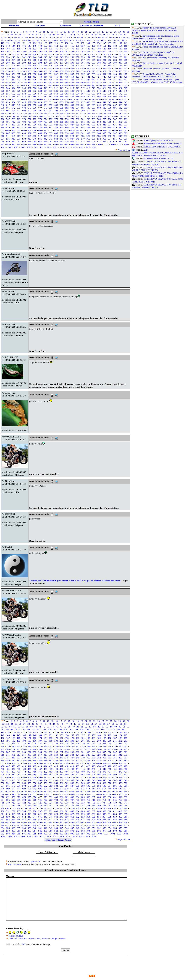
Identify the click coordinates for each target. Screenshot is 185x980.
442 (67, 80)
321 (61, 66)
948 (78, 139)
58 (113, 35)
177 (62, 49)
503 (8, 88)
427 (115, 77)
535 (51, 91)
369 (62, 71)
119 (8, 43)
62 (2, 37)
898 (67, 133)
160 (99, 46)
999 (94, 144)
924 (77, 136)
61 (125, 35)
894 (46, 133)
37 (24, 35)
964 (35, 142)
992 (56, 144)
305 (104, 63)
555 (29, 94)
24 (98, 32)
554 (24, 94)
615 (93, 99)
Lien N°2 (23, 939)
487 (51, 85)
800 (56, 122)
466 (67, 82)
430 (3, 80)
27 (111, 32)
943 (51, 139)
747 (29, 116)
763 (115, 116)
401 (104, 74)
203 (72, 51)
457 (19, 82)
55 (100, 35)
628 (35, 102)
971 (72, 142)
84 (95, 37)
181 (83, 49)
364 (35, 71)
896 (56, 133)
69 (31, 37)
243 (29, 57)
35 (16, 35)
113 (103, 40)
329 (104, 66)
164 (120, 46)
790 (3, 122)
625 (19, 102)
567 (94, 94)
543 (94, 91)
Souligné (54, 939)
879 (94, 130)
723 (29, 113)
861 (126, 127)
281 (104, 60)
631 (51, 102)
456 (13, 82)
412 (35, 77)
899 (72, 133)
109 (82, 40)
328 (99, 66)
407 (8, 77)
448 (99, 80)
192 (13, 51)
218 (24, 54)
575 (8, 97)
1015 (68, 147)
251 (72, 57)
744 (13, 116)
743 (8, 116)
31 (128, 32)
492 (78, 85)
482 (24, 85)
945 (62, 139)
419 (72, 77)
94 (7, 40)
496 (99, 85)
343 (51, 68)
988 (35, 144)
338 (24, 68)
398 (88, 74)
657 (62, 105)
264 (13, 60)
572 (120, 94)
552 (13, 94)
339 (29, 68)
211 (115, 51)
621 (126, 99)
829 (83, 125)
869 (40, 130)
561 (62, 94)
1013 (55, 147)
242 (24, 57)
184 (99, 49)
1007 (16, 147)
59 (117, 35)
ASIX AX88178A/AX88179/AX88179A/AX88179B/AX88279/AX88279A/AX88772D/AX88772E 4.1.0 (157, 153)
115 (113, 40)
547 (115, 91)
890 (24, 133)
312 (13, 66)
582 (46, 97)
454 (3, 82)
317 (40, 66)
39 (33, 35)
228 (78, 54)
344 (56, 68)
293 (40, 63)
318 (45, 66)
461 (40, 82)
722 (24, 113)
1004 (126, 144)
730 (67, 113)
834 (110, 125)
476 (120, 82)
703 (51, 111)
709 (83, 111)
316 (35, 66)
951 (94, 139)
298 (67, 63)
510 (46, 88)
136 (99, 43)
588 (78, 97)
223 (51, 54)
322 (67, 66)
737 (104, 113)
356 (120, 68)
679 (51, 108)
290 (24, 63)
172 (35, 49)
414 (45, 77)
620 (120, 99)
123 (29, 43)
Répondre (14, 26)
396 (78, 74)
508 (35, 88)
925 (83, 136)
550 (3, 94)
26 (107, 32)
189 (126, 49)
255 (94, 57)
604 (35, 99)
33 (7, 35)
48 (71, 35)
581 (40, 97)
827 (72, 125)
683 (72, 108)
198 (46, 51)
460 (35, 82)
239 (8, 57)
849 (62, 127)
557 (40, 94)
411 (29, 77)
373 (83, 71)
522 (110, 88)
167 (8, 49)
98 (24, 40)
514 (67, 88)
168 (13, 49)
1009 (29, 147)
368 (56, 71)
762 (110, 116)
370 (67, 71)
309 (126, 63)
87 (107, 37)
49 (75, 35)
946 (67, 139)
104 (55, 40)
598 (3, 99)
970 (67, 142)
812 (120, 122)
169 (19, 49)
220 (35, 54)
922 (67, 136)
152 (56, 46)
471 (94, 82)
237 (126, 54)
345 (62, 68)
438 (46, 80)
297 (62, 63)
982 (3, 144)
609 (62, 99)
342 (46, 68)
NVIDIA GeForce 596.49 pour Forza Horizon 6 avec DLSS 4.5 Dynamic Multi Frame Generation (157, 43)
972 (78, 142)
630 (46, 102)
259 (115, 57)
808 (99, 122)
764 (120, 116)
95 (12, 40)
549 (126, 91)
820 (35, 125)
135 (93, 43)
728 (56, 113)
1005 (3, 147)
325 (83, 66)
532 (35, 91)
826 (67, 125)
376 (99, 71)
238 (3, 57)
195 (29, 51)
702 (46, 111)
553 (19, 94)
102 (44, 40)
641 (104, 102)
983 (8, 144)
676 (35, 108)
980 (120, 142)
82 (86, 37)
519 (93, 88)
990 (46, 144)
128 (56, 43)
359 (8, 71)
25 (103, 32)
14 (57, 32)
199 (51, 51)
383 (8, 74)
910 (3, 136)
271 (51, 60)
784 (99, 119)
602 (24, 99)
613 (83, 99)
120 (13, 43)
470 (88, 82)
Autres (96, 22)
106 (66, 40)
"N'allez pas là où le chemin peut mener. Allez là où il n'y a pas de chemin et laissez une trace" (75, 581)
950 (88, 139)
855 (94, 127)
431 (8, 80)
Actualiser (40, 26)
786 (110, 119)
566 (88, 94)
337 (19, 68)
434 (24, 80)
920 (56, 136)
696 (13, 111)
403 (115, 74)
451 (115, 80)
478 (3, 85)
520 (99, 88)
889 (19, 133)
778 (67, 119)
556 (35, 94)
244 (35, 57)
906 (110, 133)
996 (78, 144)
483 (29, 85)
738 (110, 113)
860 (120, 127)
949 (83, 139)
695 (8, 111)
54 (96, 35)
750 (46, 116)
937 (19, 139)
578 (24, 97)
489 (62, 85)
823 (51, 125)
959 (8, 142)
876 (78, 130)
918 (45, 136)
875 (72, 130)
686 (88, 108)
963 (29, 142)
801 (62, 122)
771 (29, 119)
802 (67, 122)
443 (72, 80)
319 (51, 66)
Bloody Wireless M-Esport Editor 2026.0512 (163, 144)
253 (83, 57)
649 (19, 105)
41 (41, 35)
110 (87, 40)
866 (24, 130)
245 (40, 57)
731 (72, 113)
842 (24, 127)
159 (94, 46)
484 (35, 85)
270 (46, 60)
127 (51, 43)
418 (67, 77)
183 (94, 49)
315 (29, 66)
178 (67, 49)
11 (44, 32)
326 (88, 66)
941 (40, 139)
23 (94, 32)
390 (46, 74)
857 (104, 127)
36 (20, 35)
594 (110, 97)
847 (51, 127)
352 (99, 68)
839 (8, 127)
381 (126, 71)
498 (110, 85)
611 (72, 99)
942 (46, 139)
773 (40, 119)
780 (78, 119)
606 (46, 99)
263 (8, 60)
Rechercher (66, 26)
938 (24, 139)
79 (73, 37)
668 (120, 105)
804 (78, 122)
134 (88, 43)
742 (3, 116)
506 (24, 88)
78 (69, 37)
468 (78, 82)
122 (24, 43)
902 (88, 133)
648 (13, 105)
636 (78, 102)
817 (19, 125)
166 (3, 49)
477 (126, 82)
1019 (94, 147)
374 (88, 71)
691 (115, 108)
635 (72, 102)
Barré (63, 939)
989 (40, 144)
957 (126, 139)
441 (62, 80)
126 (45, 43)
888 (13, 133)
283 (115, 60)
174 (46, 49)
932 (120, 136)
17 (69, 32)
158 (88, 46)
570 (110, 94)
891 (29, 133)
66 (19, 37)
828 (78, 125)
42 (45, 35)
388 (35, 74)
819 (29, 125)
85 (99, 37)
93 (3, 40)
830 (88, 125)
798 (46, 122)
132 (77, 43)
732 (78, 113)
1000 (99, 144)
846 (46, 127)
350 (88, 68)
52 (87, 35)
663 (94, 105)
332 (120, 66)
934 (3, 139)
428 (120, 77)
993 (62, 144)
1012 (48, 147)
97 (20, 40)
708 (78, 111)
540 (78, 91)
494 (88, 85)
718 (3, 113)
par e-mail (36, 861)
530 (24, 91)
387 (29, 74)
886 (3, 133)
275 (72, 60)
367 (51, 71)
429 (126, 77)
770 (24, 119)
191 (8, 51)
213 (126, 51)
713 (104, 111)
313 (19, 66)
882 (110, 130)
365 (40, 71)
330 (110, 66)
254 (88, 57)
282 (110, 60)
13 (52, 32)
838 (3, 127)
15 (61, 32)
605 (40, 99)
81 (82, 37)
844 (35, 127)
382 (3, 74)
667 (115, 105)
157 (83, 46)
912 (13, 136)
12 (48, 32)
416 (56, 77)
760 (99, 116)
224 (56, 54)
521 (104, 88)
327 (93, 66)
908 (120, 133)
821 (40, 125)
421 (83, 77)
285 (126, 60)
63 (6, 37)
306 (110, 63)
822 (46, 125)
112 (97, 40)
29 (120, 32)
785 (104, 119)
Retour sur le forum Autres (58, 840)
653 (40, 105)
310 (3, 66)
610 (67, 99)
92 (128, 37)
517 (83, 88)
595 (115, 97)
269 (40, 60)
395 (72, 74)
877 (83, 130)
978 (110, 142)
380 (120, 71)
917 (40, 136)
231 (94, 54)
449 (104, 80)
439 (51, 80)
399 (94, 74)
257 (104, 57)
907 (115, 133)
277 (83, 60)
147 (29, 46)
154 (67, 46)
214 (3, 54)
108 (76, 40)
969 (62, 142)
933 (126, 136)
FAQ (117, 26)
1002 (113, 144)
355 (115, 68)
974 (88, 142)
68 (27, 37)
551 (8, 94)
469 (83, 82)
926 (88, 136)
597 (126, 97)
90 (120, 37)
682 (67, 108)
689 (104, 108)
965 (40, 142)
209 (104, 51)
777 (62, 119)
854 (88, 127)
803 (72, 122)
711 (94, 111)
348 (78, 68)
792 (13, 122)
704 (56, 111)
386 (24, 74)
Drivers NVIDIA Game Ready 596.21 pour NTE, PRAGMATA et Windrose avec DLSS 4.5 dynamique (157, 81)
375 (94, 71)
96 (16, 40)
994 (67, 144)
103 (50, 40)
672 (13, 108)
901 (83, 133)
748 (35, 116)
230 (88, 54)
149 (40, 46)
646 (3, 105)
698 (24, 111)
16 (65, 32)
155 (72, 46)
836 (120, 125)
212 (120, 51)
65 (15, 37)
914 (24, 136)
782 (88, 119)
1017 (81, 147)
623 (8, 102)
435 (29, 80)
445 (83, 80)
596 (120, 97)
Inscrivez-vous (15, 864)
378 (110, 71)
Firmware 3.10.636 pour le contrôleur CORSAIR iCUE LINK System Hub (153, 54)
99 (29, 40)
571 (115, 94)
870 (46, 130)
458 (24, 82)
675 (29, 108)
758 (88, 116)
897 (62, 133)
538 (67, 91)
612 (77, 99)
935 (8, 139)
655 (51, 105)
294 (46, 63)
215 (8, 54)
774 (46, 119)
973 (83, 142)
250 (67, 57)
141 (126, 43)
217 (19, 54)
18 (73, 32)
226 (67, 54)
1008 (23, 147)
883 (115, 130)
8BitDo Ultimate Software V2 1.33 (158, 158)
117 (124, 40)
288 (13, 63)
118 (3, 43)
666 (110, 105)
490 (67, 85)
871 (51, 130)
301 (83, 63)
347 (72, 68)
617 (104, 99)
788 (120, 119)
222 (46, 54)
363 (29, 71)
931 (115, 136)
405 (126, 74)
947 (72, 139)
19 (78, 32)
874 (67, 130)
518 (88, 88)
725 (40, 113)
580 (35, 97)
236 (120, 54)
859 (115, 127)
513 (61, 88)
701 (40, 111)
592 (99, 97)
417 (61, 77)
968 (56, 142)
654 (46, 105)
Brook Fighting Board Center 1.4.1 (158, 140)
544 (99, 91)
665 (104, 105)
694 (3, 111)
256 (99, 57)
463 (51, 82)
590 (88, 97)
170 (24, 49)
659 (72, 105)
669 (126, 105)
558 (46, 94)
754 (67, 116)
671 (8, 108)
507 (29, 88)
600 (13, 99)
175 (51, 49)
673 (19, 108)
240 (13, 57)
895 (51, 133)
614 (88, 99)
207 (94, 51)
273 (62, 60)
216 (13, 54)
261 (126, 57)
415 (51, 77)
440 (56, 80)
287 (8, 63)
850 (67, 127)
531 (29, 91)
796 (35, 122)
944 (56, 139)
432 (13, 80)
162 (110, 46)
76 (61, 37)
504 (13, 88)
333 (126, 66)
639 (94, 102)
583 (51, 97)
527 (8, 91)
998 (88, 144)
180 (78, 49)
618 (110, 99)
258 (110, 57)
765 (126, 116)
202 (67, 51)
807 (94, 122)
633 (62, 102)
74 (52, 37)
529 (19, 91)
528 (13, 91)
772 (35, 119)
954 (110, 139)
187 (115, 49)
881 (104, 130)
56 (104, 35)
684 (78, 108)
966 (46, 142)
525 (126, 88)
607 (51, 99)
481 (19, 85)
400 (99, 74)
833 (104, 125)
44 (54, 35)
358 (3, 71)
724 (35, 113)
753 (62, 116)
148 (35, 46)
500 (120, 85)
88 (111, 37)
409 (19, 77)
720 (13, 113)
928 (99, 136)
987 (29, 144)
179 (72, 49)
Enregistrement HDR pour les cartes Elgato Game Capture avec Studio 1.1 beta (155, 37)
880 (99, 130)
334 (3, 68)
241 (19, 57)
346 (67, 68)
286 (3, 63)
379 (115, 71)
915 (29, 136)
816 (13, 125)
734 (88, 113)
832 (99, 125)
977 (104, 142)
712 (99, 111)
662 (88, 105)
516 (77, 88)
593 (104, 97)
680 (56, 108)
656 (56, 105)
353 (104, 68)
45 (58, 35)
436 (35, 80)
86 (103, 37)
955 (115, 139)
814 (3, 125)
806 (88, 122)
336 (13, 68)
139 (115, 43)
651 (29, 105)
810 (110, 122)
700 (35, 111)
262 (3, 60)
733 (83, 113)
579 (29, 97)
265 (19, 60)
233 (104, 54)
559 (51, 94)
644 (120, 102)
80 (78, 37)
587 (72, 97)
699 (29, 111)
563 (72, 94)
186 (110, 49)
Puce (31, 939)
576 (13, 97)
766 (3, 119)
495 (94, 85)
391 (51, 74)
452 (120, 80)
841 (19, 127)
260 (120, 57)
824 (56, 125)
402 (110, 74)
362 (24, 71)
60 (121, 35)
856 (99, 127)
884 (120, 130)
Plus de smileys (16, 936)
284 (120, 60)
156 (78, 46)
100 (34, 40)
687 (94, 108)
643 (115, 102)
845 (40, 127)
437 (40, 80)
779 (72, 119)
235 (115, 54)
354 (110, 68)
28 (115, 32)
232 (99, 54)
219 (29, 54)
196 (35, 51)
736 (99, 113)
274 (67, 60)
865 (19, 130)
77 (65, 37)
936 (13, 139)
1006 (10, 147)
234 (110, 54)
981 (126, 142)
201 (62, 51)
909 (126, 133)
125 (40, 43)
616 (99, 99)
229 (83, 54)
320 (56, 66)
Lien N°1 (13, 939)
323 (72, 66)
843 (29, 127)
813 (126, 122)
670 (3, 108)
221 (40, 54)
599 (8, 99)
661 (83, 105)
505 (19, 88)
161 (104, 46)
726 (46, 113)
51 (83, 35)
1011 (42, 147)
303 (94, 63)
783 (94, 119)
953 (104, 139)
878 (88, 130)
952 (99, 139)
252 (78, 57)
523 (115, 88)
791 (8, 122)
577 (19, 97)
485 (40, 85)
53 (92, 35)
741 (126, 113)
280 (99, 60)
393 (62, 74)
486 (46, 85)
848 (56, 127)
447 (94, 80)
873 (62, 130)
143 (8, 46)
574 (3, 97)
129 (61, 43)
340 (35, 68)
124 (35, 43)
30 (124, 32)
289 (19, 63)
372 (78, 71)
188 (120, 49)
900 (78, 133)
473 (104, 82)
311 (8, 66)
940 (35, 139)
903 (94, 133)
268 (35, 60)
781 (83, 119)
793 (19, 122)
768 (13, 119)
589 (83, 97)
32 (3, 35)
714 (110, 111)
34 (12, 35)
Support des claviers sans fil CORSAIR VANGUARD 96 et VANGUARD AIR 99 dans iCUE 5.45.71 (154, 30)
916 (35, 136)
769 (19, 119)
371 (72, 71)
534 (46, 91)
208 (99, 51)
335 (8, 68)
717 (126, 111)
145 (19, 46)
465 (62, 82)
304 (99, 63)
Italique (45, 939)
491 (72, 85)
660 (78, 105)
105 (60, 40)
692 (120, 108)
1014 (62, 147)
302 (88, 63)
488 (56, 85)
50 (79, 35)
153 (62, 46)
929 (104, 136)
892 (35, 133)
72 (44, 37)
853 (83, 127)
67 (23, 37)
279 (94, 60)
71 (40, 37)
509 (40, 88)
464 (56, 82)
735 (94, 113)
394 (67, 74)
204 (78, 51)
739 (115, 113)
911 (8, 136)
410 (24, 77)
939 (29, 139)
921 (61, 136)
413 (40, 77)
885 (126, 130)
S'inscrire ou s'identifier (91, 26)
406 (3, 77)
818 (24, 125)
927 (93, 136)
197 (40, 51)
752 (56, 116)
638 (88, 102)
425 (104, 77)
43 (50, 35)
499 (115, 85)
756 (78, 116)
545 (104, 91)
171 (29, 49)
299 (72, 63)
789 (126, 119)
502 (3, 88)
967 (51, 142)
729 (62, 113)
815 (8, 125)
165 (126, 46)
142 (3, 46)
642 (110, 102)
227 (72, 54)
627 (29, 102)
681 (62, 108)
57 (109, 35)
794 (24, 122)
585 (62, 97)
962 (24, 142)
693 (126, 108)
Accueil (87, 22)
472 (99, 82)
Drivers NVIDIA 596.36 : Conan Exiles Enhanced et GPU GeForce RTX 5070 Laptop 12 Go (154, 75)
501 (126, 85)
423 (93, 77)
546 (110, 91)
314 (24, 66)
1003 (119, 144)
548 (120, 91)
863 (8, 130)
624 (13, 102)
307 (115, 63)
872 (56, 130)
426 (110, 77)
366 (46, 71)
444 (78, 80)
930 (110, 136)
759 (94, 116)
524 (120, 88)
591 (94, 97)
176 (56, 49)
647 (8, 105)
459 (29, 82)
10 (40, 32)
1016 (75, 147)
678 (46, 108)
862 (3, 130)
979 (115, 142)
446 (88, 80)
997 (83, 144)
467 (72, 82)
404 (120, 74)
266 (24, 60)
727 (51, 113)
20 (82, 32)
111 (92, 40)
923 (72, 136)
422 (88, 77)
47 (66, 35)
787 (115, 119)
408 (13, 77)
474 (110, 82)
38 (29, 35)
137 (104, 43)
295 (51, 63)
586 (67, 97)
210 (110, 51)
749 (40, 116)
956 (120, 139)
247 (51, 57)
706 (67, 111)
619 (115, 99)
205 (83, 51)
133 (83, 43)
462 (46, 82)
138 (110, 43)
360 (13, 71)
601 (19, 99)
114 (108, 40)
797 (40, 122)
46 (62, 35)
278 (88, 60)
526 (3, 91)
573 (126, 94)
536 (56, 91)
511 (51, 88)
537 (62, 91)
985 (19, 144)
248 (56, 57)
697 (19, 111)
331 (115, 66)
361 (19, 71)
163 (115, 46)
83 (90, 37)
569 (104, 94)
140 (120, 43)
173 (40, 49)
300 (78, 63)
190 (3, 51)
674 (24, 108)
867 (29, 130)
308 (120, 63)
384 (13, 74)
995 (72, 144)
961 (19, 142)
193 (19, 51)
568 (99, 94)
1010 (36, 147)
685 (83, 108)
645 (126, 102)
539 (72, 91)
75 (57, 37)
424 (99, 77)
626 (24, 102)
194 (24, 51)
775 (51, 119)
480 (13, 85)
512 (56, 88)
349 (83, 68)
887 (8, 133)
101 (39, 40)
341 (40, 68)
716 (120, 111)
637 (83, 102)
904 (99, 133)
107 (71, 40)
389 (40, 74)
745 (19, 116)
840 (13, 127)
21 (86, 32)
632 (56, 102)
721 (19, 113)
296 (56, 63)
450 (110, 80)
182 (88, 49)
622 (3, 102)
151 (51, 46)
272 (56, 60)
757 (83, 116)
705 (62, 111)
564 (78, 94)
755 (72, 116)
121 (19, 43)
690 (110, 108)
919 (51, 136)
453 (126, 80)
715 (115, 111)
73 (48, 37)
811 (115, 122)
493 (83, 85)
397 (83, 74)
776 (56, 119)
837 (126, 125)
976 (99, 142)
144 (13, 46)
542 (88, 91)
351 (94, 68)
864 (13, 130)
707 (72, 111)
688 (99, 108)
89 (116, 37)
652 (35, 105)
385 (19, 74)
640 (99, 102)
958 (3, 142)
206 (88, 51)
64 (10, 37)
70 (36, 37)
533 (40, 91)
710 (88, 111)
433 (19, 80)
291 (29, 63)
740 (120, 113)
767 (8, 119)
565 (83, 94)
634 (67, 102)
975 (94, 142)
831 (94, 125)
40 (37, 35)
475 (115, 82)
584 (56, 97)
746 (24, 116)
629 (40, 102)
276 (78, 60)
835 (115, 125)
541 (83, 91)
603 (29, 99)
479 (8, 85)
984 (13, 144)
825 (62, 125)
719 (8, 113)
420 (77, 77)
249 (62, 57)
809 (104, 122)
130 (67, 43)
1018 (88, 147)
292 (35, 63)
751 (51, 116)
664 (99, 105)
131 (72, 43)
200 (56, 51)
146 (24, 46)
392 (56, 74)
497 (104, 85)
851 (72, 127)
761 (104, 116)
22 (90, 32)
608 (56, 99)
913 (19, 136)
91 (124, 37)
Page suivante (124, 150)
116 (118, 40)
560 (56, 94)
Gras (38, 939)
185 (104, 49)
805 (83, 122)
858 (110, 127)
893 (40, 133)
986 (24, 144)
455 (8, 82)
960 (13, 142)
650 (24, 105)
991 (51, 144)
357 (126, 68)
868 (35, 130)
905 (104, 133)
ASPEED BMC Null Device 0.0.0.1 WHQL (162, 147)
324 (77, 66)
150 (46, 46)
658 (67, 105)
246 (46, 57)
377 (104, 71)
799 (51, 122)
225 (62, 54)
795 (29, 122)
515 (72, 88)
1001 (106, 144)
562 (67, 94)
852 (78, 127)
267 (29, 60)
